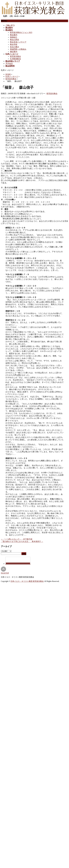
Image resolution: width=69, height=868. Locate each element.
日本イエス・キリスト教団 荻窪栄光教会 (27, 581)
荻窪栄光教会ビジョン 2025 (21, 32)
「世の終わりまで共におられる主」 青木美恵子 (22, 541)
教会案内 (14, 35)
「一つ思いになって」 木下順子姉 (17, 539)
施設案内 (14, 52)
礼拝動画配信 (15, 59)
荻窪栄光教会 (15, 56)
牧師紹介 (14, 37)
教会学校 (14, 44)
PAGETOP (5, 573)
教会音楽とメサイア (18, 42)
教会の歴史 (15, 40)
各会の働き (15, 47)
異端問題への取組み (18, 49)
